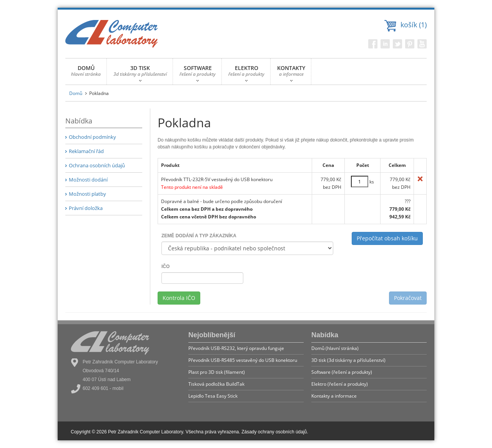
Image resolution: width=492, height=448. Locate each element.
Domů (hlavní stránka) (335, 348)
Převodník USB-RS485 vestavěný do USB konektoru (243, 360)
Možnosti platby (87, 194)
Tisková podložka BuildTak (216, 384)
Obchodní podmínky (92, 137)
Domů (76, 93)
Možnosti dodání (88, 180)
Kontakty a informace (334, 396)
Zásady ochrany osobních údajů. (275, 432)
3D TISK (140, 73)
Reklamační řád (86, 151)
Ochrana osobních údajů (97, 165)
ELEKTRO (246, 73)
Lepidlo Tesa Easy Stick (213, 396)
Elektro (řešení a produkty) (340, 384)
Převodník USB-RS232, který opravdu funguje (236, 348)
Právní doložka (86, 208)
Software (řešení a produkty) (342, 372)
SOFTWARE (198, 73)
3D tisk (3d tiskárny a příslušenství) (348, 360)
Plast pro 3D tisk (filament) (217, 372)
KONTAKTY (291, 73)
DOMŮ (86, 73)
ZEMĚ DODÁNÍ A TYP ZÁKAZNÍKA (199, 236)
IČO (165, 266)
